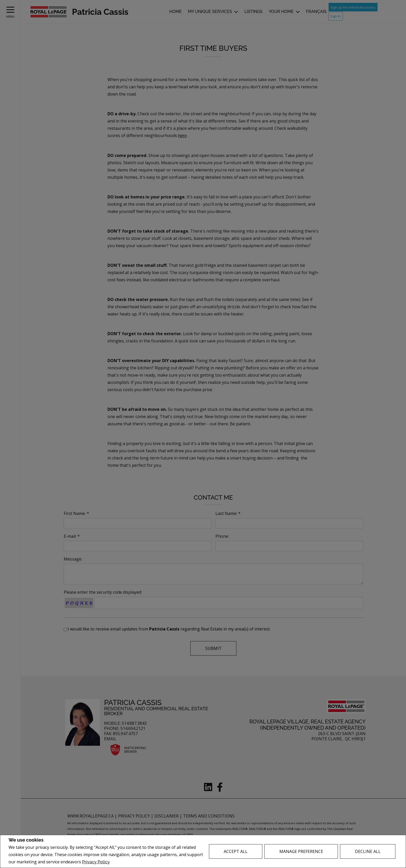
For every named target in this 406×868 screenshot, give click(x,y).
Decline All (368, 851)
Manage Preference (301, 851)
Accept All (236, 851)
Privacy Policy (96, 862)
